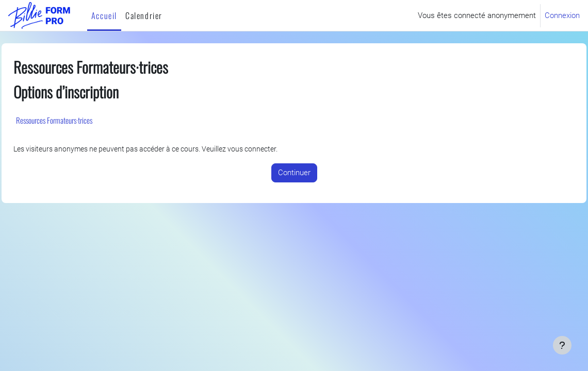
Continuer (294, 173)
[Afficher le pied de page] (562, 345)
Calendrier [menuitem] (144, 15)
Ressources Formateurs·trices (77, 120)
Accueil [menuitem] (104, 15)
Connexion (562, 15)
